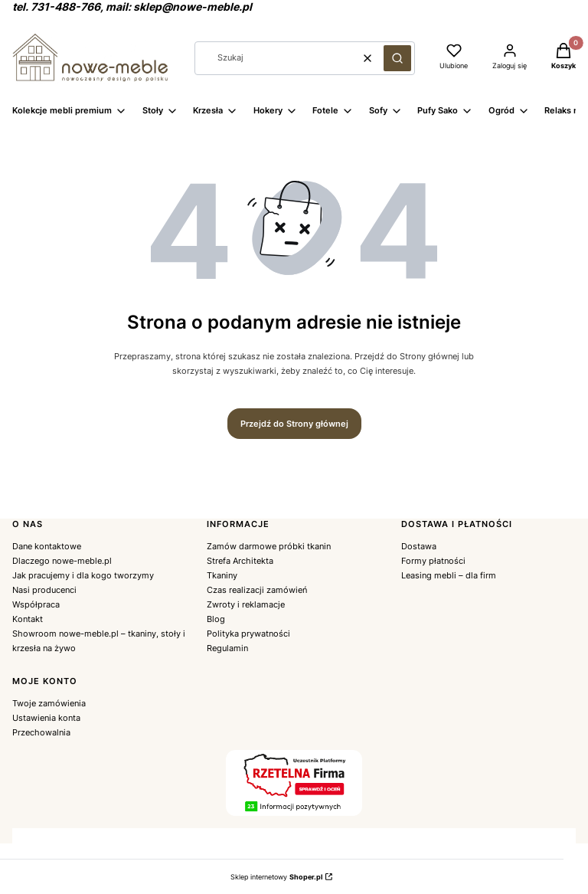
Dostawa (419, 546)
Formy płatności (433, 561)
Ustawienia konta (46, 718)
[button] (397, 58)
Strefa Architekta (240, 561)
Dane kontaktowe (47, 546)
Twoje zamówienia (49, 703)
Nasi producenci (44, 590)
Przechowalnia (41, 732)
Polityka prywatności (248, 634)
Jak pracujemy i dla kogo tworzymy (83, 575)
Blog (216, 619)
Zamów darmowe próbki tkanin (269, 546)
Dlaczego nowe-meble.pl (62, 561)
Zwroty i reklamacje (246, 604)
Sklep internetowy (276, 877)
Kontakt (28, 619)
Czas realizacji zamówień (257, 590)
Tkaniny (222, 575)
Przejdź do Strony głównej (294, 424)
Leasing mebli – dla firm (449, 575)
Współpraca (36, 604)
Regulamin (227, 648)
